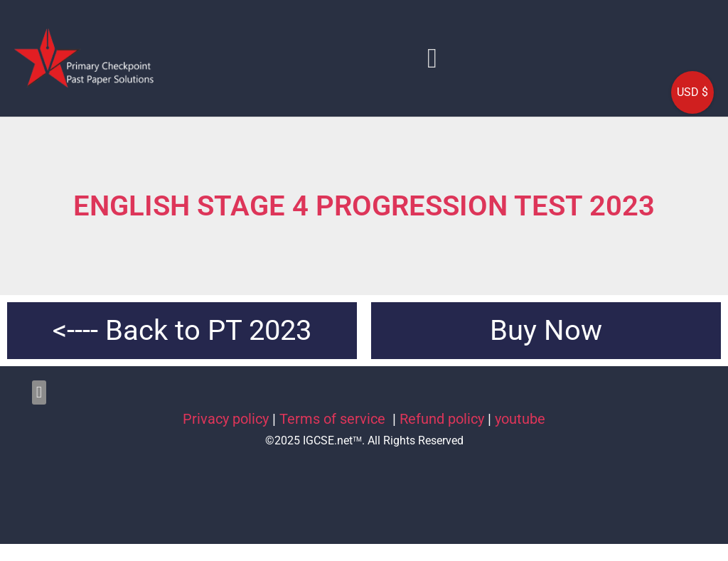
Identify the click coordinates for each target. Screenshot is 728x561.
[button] (432, 58)
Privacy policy (226, 419)
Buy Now (546, 330)
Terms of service (334, 419)
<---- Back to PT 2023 (182, 330)
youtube (520, 419)
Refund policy (442, 419)
